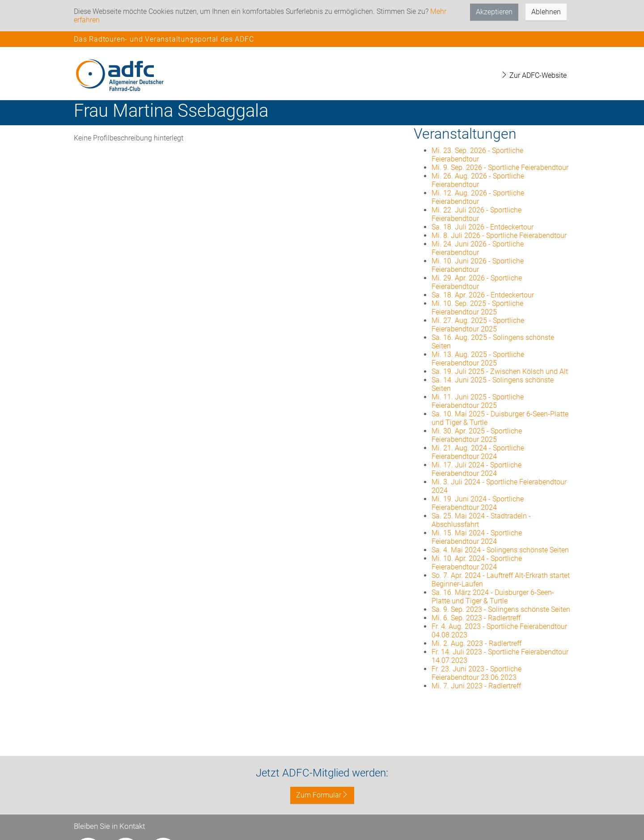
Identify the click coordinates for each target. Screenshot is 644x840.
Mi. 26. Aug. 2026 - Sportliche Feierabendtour (478, 180)
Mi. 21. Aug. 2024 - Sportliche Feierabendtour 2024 (478, 452)
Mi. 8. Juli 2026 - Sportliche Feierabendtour (499, 235)
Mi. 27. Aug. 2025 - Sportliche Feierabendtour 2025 (478, 325)
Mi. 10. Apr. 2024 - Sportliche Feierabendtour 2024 (477, 563)
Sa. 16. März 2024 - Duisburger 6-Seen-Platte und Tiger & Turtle (493, 597)
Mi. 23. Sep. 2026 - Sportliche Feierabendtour (477, 155)
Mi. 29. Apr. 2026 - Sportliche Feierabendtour (477, 282)
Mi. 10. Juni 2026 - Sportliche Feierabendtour (478, 265)
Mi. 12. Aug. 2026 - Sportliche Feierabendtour (478, 197)
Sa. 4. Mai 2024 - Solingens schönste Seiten (500, 550)
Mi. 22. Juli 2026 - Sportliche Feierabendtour (477, 214)
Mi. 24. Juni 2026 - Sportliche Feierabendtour (478, 248)
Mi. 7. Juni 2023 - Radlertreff (476, 686)
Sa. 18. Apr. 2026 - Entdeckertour (483, 295)
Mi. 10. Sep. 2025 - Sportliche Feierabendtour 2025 (477, 308)
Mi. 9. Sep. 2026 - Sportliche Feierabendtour (500, 168)
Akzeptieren (494, 12)
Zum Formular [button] (322, 795)
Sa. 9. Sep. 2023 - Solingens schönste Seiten (501, 609)
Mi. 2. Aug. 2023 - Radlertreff (477, 643)
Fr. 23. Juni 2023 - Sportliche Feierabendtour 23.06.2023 (477, 673)
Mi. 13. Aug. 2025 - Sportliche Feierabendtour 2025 (478, 359)
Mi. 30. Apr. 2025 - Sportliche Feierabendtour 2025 (477, 435)
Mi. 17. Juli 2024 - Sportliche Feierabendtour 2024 (477, 469)
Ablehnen (546, 12)
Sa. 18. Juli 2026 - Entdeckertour (483, 227)
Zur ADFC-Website (534, 75)
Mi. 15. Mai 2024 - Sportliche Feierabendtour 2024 (477, 537)
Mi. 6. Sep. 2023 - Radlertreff (476, 618)
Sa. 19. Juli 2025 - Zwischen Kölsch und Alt (500, 371)
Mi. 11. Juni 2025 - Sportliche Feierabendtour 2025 (478, 401)
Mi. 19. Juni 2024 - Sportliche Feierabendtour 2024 (478, 503)
